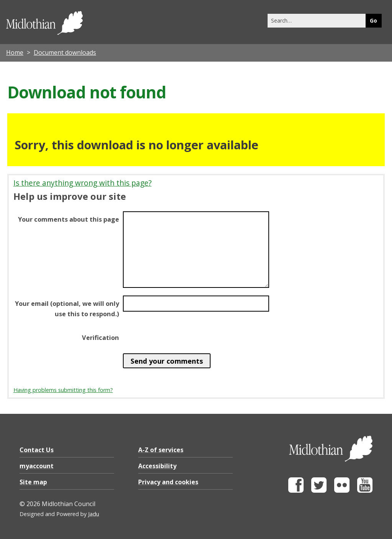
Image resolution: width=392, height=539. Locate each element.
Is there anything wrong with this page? (82, 183)
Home (15, 52)
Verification (100, 338)
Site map (33, 482)
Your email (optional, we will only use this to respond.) (67, 309)
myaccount (37, 466)
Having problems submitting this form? (63, 390)
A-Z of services (161, 450)
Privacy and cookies (168, 482)
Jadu (94, 514)
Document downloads (65, 52)
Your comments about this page (69, 219)
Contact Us (37, 450)
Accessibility (157, 466)
